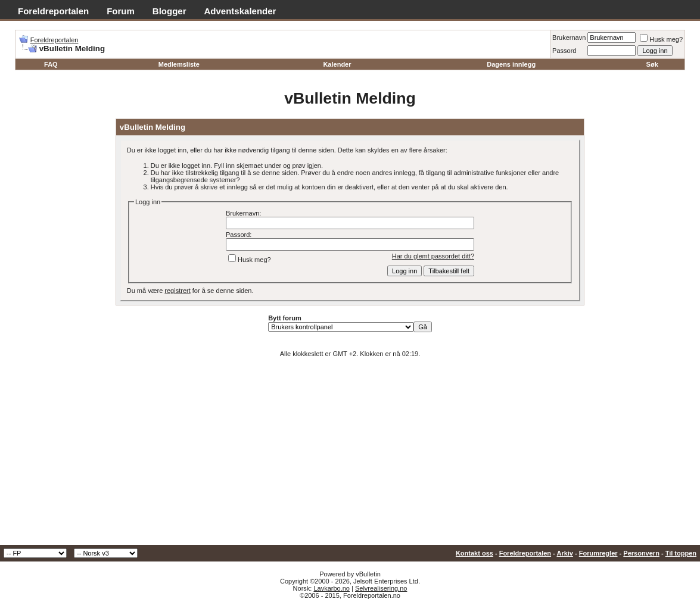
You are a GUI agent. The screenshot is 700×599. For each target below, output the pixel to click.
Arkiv (565, 553)
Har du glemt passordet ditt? (433, 256)
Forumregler (598, 553)
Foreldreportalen (53, 11)
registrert (177, 291)
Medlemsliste (179, 64)
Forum (121, 11)
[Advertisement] (350, 456)
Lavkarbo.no (332, 588)
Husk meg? (661, 39)
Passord (564, 51)
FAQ (51, 64)
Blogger (169, 11)
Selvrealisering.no (381, 588)
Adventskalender (240, 11)
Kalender (337, 64)
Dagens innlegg (511, 64)
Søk (652, 64)
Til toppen (681, 553)
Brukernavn (569, 38)
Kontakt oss (475, 553)
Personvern (641, 553)
